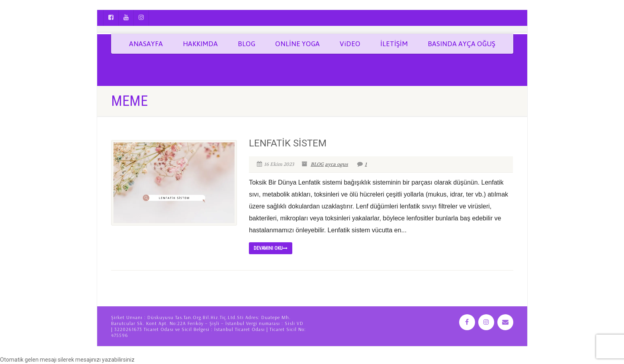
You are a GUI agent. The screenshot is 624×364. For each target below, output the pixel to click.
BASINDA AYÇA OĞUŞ (462, 44)
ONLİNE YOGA (297, 44)
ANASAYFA (146, 44)
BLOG (246, 44)
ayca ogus (336, 164)
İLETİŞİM (394, 44)
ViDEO (350, 44)
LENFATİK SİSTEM (288, 143)
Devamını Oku (271, 248)
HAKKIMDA (200, 44)
